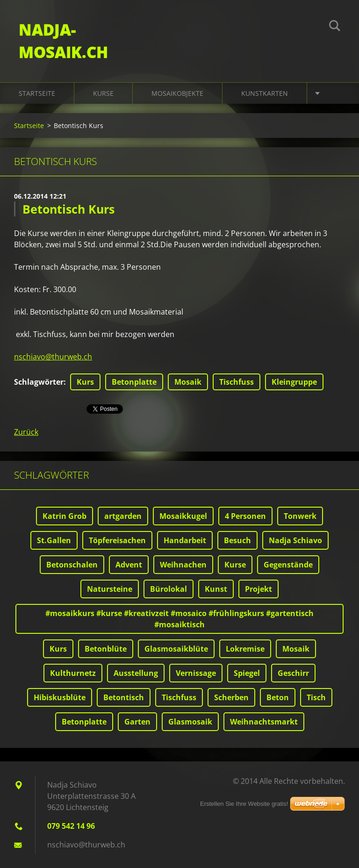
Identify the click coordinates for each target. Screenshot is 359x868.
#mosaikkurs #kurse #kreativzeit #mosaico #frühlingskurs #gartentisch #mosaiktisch (179, 619)
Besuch (237, 540)
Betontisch (124, 697)
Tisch (316, 697)
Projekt (258, 589)
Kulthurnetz (73, 673)
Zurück (26, 432)
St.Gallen (54, 540)
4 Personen (245, 516)
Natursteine (110, 589)
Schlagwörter (39, 382)
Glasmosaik (190, 722)
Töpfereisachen (117, 540)
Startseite (37, 93)
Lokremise (245, 649)
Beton (278, 697)
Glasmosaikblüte (176, 649)
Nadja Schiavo (295, 540)
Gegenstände (288, 565)
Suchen (335, 27)
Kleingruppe (294, 382)
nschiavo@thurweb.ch (53, 357)
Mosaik (188, 382)
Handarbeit (185, 540)
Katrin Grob (65, 516)
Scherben (231, 697)
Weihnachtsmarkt (264, 722)
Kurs (85, 382)
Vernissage (196, 673)
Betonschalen (72, 565)
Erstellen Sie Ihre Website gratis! (244, 804)
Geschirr (293, 673)
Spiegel (247, 673)
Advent (129, 565)
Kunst (216, 589)
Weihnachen (183, 565)
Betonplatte (134, 382)
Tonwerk (300, 516)
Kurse (103, 93)
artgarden (123, 516)
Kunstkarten (265, 93)
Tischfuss (237, 382)
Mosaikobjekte (177, 93)
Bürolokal (169, 589)
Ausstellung (136, 673)
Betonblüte (106, 649)
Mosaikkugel (183, 516)
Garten (137, 722)
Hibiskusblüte (60, 697)
